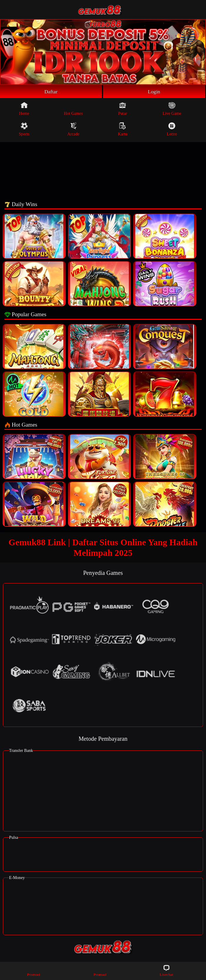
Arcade (74, 129)
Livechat (166, 970)
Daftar (51, 92)
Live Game (172, 109)
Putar (123, 109)
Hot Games (73, 109)
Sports (24, 129)
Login (154, 92)
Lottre (172, 129)
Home (24, 109)
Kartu (123, 129)
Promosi (33, 970)
